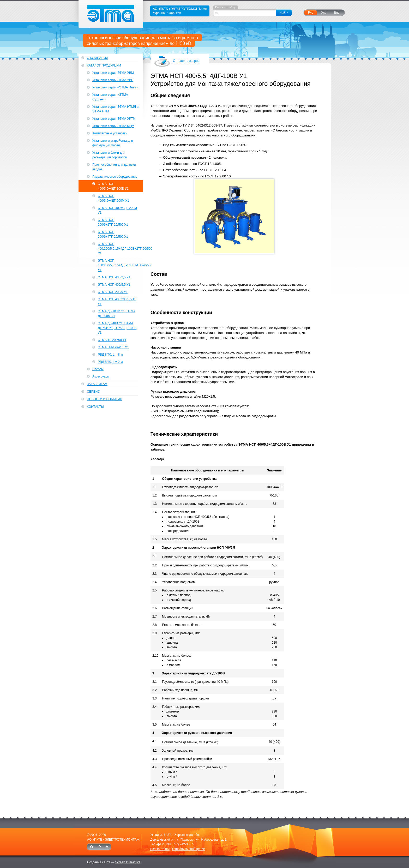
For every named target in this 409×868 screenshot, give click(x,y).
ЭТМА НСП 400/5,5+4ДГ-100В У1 (113, 186)
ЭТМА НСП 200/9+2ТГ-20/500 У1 (113, 222)
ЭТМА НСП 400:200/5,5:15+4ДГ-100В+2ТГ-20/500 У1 (121, 249)
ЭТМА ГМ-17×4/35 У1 (113, 347)
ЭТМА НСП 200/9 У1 (113, 292)
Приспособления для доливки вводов (114, 167)
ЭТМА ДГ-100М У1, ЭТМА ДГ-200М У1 (117, 314)
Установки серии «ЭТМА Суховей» (110, 97)
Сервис (93, 392)
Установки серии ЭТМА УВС (113, 80)
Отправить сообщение (189, 849)
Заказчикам (97, 384)
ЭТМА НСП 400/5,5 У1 (114, 285)
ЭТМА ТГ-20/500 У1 (112, 340)
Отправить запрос (186, 61)
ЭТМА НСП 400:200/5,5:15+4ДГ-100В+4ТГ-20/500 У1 (121, 265)
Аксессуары (101, 376)
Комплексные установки (110, 133)
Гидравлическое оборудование (115, 177)
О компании (97, 58)
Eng (337, 13)
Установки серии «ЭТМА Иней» (115, 87)
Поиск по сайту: (226, 7)
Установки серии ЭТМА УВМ (113, 73)
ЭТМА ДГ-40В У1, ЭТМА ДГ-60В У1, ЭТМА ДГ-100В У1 (117, 328)
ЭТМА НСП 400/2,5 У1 (114, 277)
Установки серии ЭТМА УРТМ (114, 119)
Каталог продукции (104, 65)
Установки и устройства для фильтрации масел (113, 143)
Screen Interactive (128, 862)
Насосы (98, 369)
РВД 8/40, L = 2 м (110, 362)
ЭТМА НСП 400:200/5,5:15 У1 (117, 302)
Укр (324, 13)
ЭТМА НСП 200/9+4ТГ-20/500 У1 (113, 234)
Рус (311, 13)
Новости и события (104, 399)
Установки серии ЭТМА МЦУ (113, 126)
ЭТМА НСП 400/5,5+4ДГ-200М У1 (113, 198)
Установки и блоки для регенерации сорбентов (110, 155)
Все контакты (160, 849)
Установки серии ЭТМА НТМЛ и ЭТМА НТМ (115, 109)
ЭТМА (111, 14)
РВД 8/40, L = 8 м (110, 355)
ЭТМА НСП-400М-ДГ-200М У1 (117, 210)
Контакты (95, 407)
